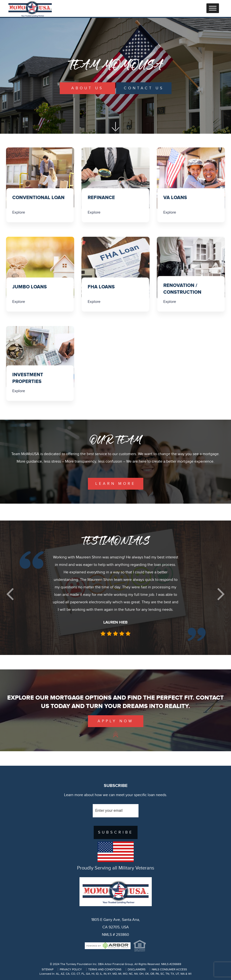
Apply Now (115, 721)
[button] (10, 594)
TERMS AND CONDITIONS (105, 969)
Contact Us (144, 88)
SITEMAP (48, 969)
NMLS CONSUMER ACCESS (169, 969)
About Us (87, 88)
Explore (19, 212)
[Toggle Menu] (213, 8)
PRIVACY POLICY (71, 969)
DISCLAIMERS (137, 969)
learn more (115, 484)
